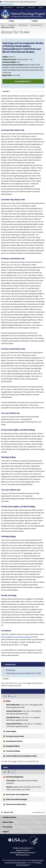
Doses (8, 701)
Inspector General (22, 850)
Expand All (13, 696)
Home (3, 25)
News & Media (20, 7)
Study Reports (23, 25)
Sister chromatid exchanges (17, 799)
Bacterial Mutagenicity (15, 777)
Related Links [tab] (10, 664)
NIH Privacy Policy (22, 855)
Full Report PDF (22, 81)
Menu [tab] (12, 21)
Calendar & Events (8, 7)
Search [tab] (35, 21)
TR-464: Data (11, 670)
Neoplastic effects (13, 746)
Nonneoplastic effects (14, 741)
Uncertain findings (13, 751)
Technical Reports (36, 25)
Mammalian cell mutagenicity (17, 794)
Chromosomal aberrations (16, 804)
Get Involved (31, 7)
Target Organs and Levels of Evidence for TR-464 (23, 673)
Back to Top (9, 812)
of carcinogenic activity (17, 637)
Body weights (11, 731)
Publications (12, 25)
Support (41, 7)
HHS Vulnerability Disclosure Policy (22, 853)
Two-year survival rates (15, 736)
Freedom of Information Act (22, 848)
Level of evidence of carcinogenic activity (21, 756)
